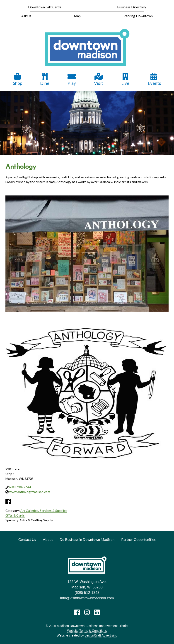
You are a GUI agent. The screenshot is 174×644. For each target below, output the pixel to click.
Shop (18, 79)
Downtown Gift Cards (45, 7)
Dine (45, 79)
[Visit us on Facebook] (77, 612)
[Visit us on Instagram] (87, 612)
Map (77, 16)
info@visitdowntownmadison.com (87, 598)
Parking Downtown (138, 16)
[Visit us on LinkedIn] (97, 612)
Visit (99, 79)
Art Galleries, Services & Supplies (44, 511)
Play (72, 79)
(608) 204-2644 (20, 487)
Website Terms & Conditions (87, 631)
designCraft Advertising (101, 635)
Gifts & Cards (15, 515)
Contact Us (27, 539)
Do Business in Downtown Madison (87, 539)
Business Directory (132, 7)
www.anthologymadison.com (30, 492)
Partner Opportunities (138, 539)
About (48, 539)
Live (125, 79)
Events (154, 79)
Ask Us (26, 16)
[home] (87, 48)
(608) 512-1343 (87, 593)
